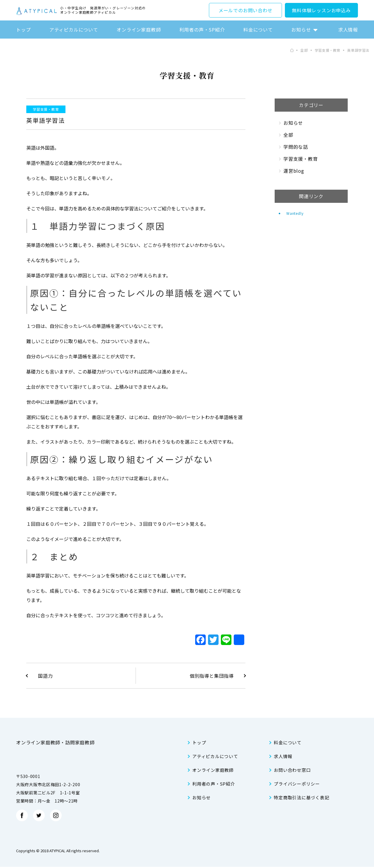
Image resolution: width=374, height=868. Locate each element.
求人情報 (348, 30)
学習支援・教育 (46, 109)
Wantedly (295, 213)
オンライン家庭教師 (139, 30)
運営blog (294, 171)
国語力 (45, 676)
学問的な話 (296, 147)
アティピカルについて (74, 30)
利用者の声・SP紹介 (202, 30)
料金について (258, 30)
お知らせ (301, 30)
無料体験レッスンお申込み (321, 10)
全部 (288, 135)
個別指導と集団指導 (212, 676)
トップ (23, 30)
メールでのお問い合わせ (246, 10)
